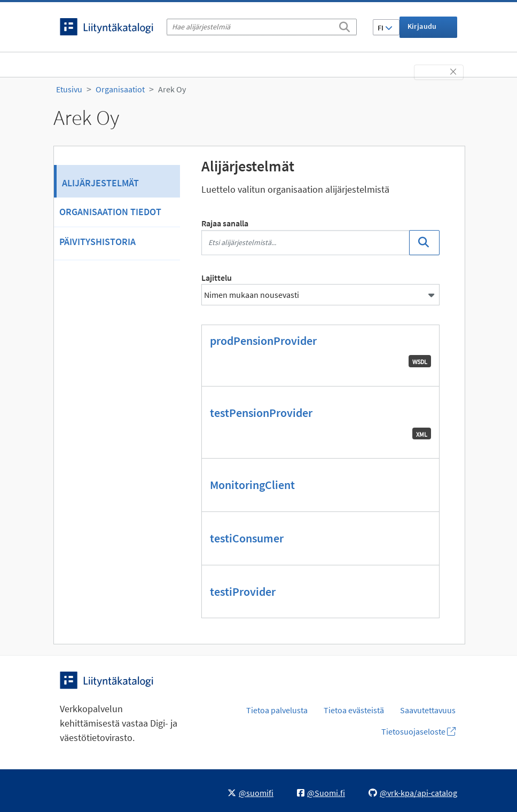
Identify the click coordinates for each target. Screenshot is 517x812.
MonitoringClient (252, 485)
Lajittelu (217, 278)
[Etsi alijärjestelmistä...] (305, 243)
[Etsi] (344, 25)
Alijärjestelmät (100, 183)
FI (385, 28)
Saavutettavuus (428, 710)
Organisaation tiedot (110, 212)
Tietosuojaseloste (418, 731)
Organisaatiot (120, 89)
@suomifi (250, 793)
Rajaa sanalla (225, 223)
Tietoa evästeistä (354, 710)
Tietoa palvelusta (277, 710)
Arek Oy (172, 89)
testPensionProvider (261, 413)
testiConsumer (247, 538)
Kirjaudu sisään (422, 30)
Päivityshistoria (97, 242)
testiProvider (243, 592)
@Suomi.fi (321, 793)
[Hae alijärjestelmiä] (262, 27)
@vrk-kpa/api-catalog (413, 793)
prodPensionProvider (263, 341)
